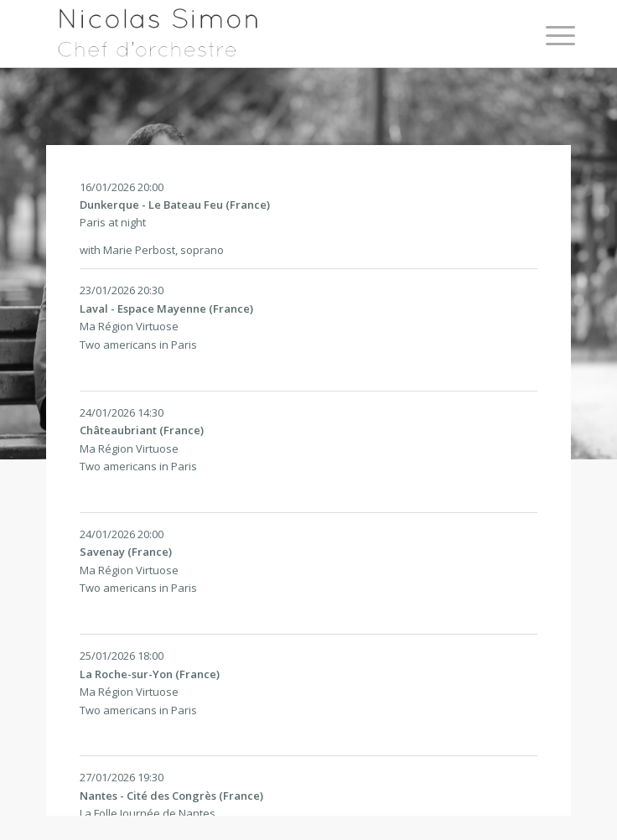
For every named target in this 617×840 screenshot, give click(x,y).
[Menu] (547, 35)
